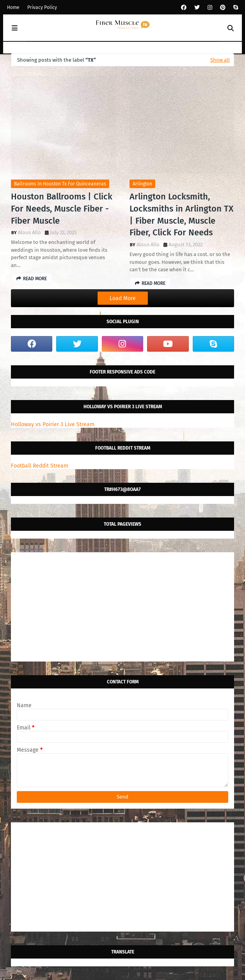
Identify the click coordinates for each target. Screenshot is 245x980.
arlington (142, 184)
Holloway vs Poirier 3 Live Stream (53, 424)
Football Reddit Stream (40, 466)
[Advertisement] (123, 607)
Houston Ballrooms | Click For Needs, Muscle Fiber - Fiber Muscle (62, 209)
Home (13, 7)
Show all (220, 60)
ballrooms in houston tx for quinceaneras (60, 184)
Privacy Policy (42, 7)
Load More (123, 298)
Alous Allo (29, 232)
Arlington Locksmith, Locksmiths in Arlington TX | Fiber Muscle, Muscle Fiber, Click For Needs (181, 214)
